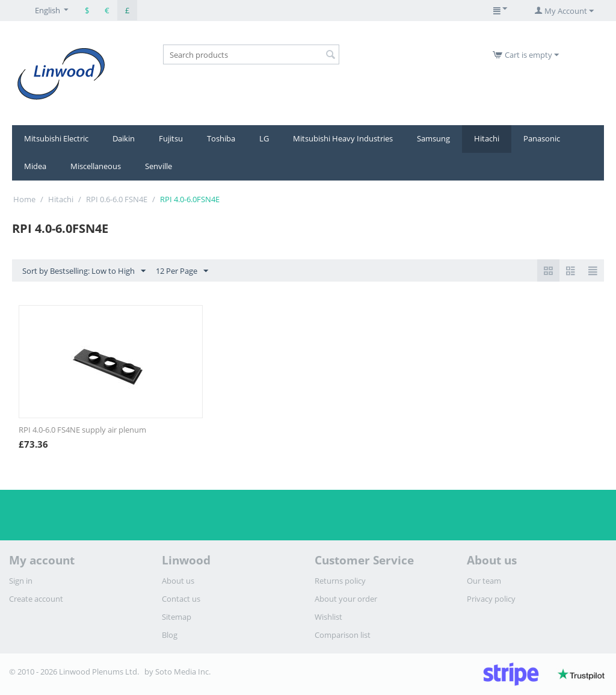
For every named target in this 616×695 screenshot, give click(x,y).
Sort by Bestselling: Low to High (84, 271)
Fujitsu (171, 138)
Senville (159, 166)
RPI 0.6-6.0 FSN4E (117, 199)
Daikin (124, 138)
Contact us (181, 599)
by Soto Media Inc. (177, 672)
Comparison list (343, 635)
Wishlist (328, 617)
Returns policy (340, 581)
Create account (36, 599)
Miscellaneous (96, 166)
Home (24, 199)
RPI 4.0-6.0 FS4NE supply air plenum (82, 430)
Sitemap (177, 617)
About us (178, 581)
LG (264, 138)
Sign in (21, 581)
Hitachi (487, 138)
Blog (170, 635)
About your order (346, 599)
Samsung (433, 138)
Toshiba (221, 138)
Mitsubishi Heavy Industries (343, 138)
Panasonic (542, 138)
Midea (35, 166)
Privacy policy (491, 599)
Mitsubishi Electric (56, 138)
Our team (484, 581)
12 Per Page (182, 271)
